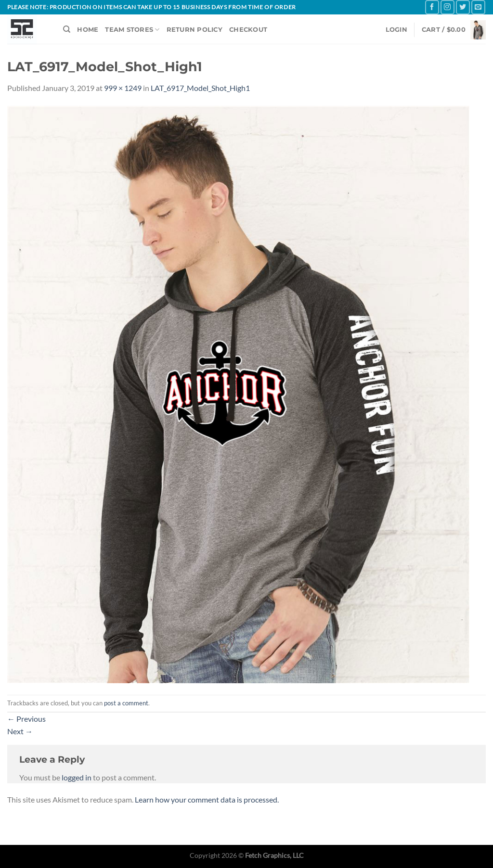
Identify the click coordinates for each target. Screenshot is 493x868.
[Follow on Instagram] (448, 7)
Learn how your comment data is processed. (207, 799)
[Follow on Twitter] (463, 7)
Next (20, 731)
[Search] (67, 29)
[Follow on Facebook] (432, 7)
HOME (88, 30)
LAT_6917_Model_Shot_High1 (200, 88)
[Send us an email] (478, 7)
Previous (26, 719)
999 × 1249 (123, 88)
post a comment (126, 703)
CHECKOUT (248, 30)
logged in (77, 777)
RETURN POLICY (195, 30)
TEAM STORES (132, 30)
